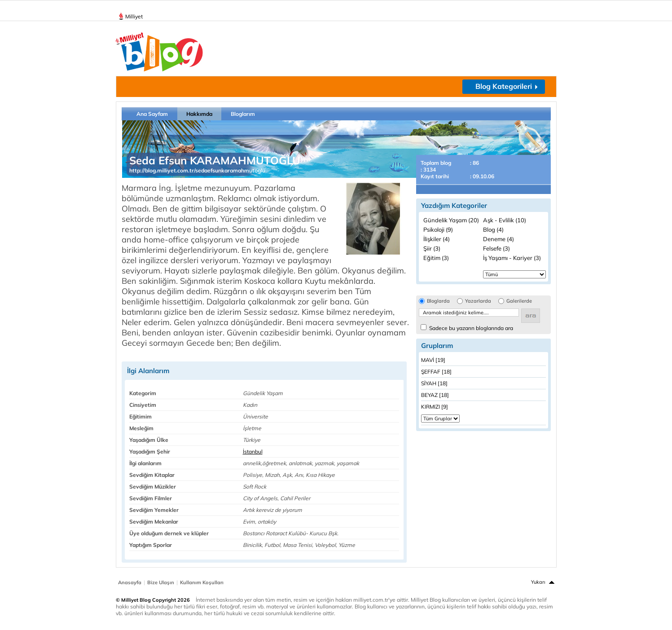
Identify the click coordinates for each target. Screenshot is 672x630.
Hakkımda (199, 114)
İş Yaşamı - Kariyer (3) (512, 258)
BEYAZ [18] (435, 395)
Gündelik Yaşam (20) (451, 220)
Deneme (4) (499, 239)
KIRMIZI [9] (435, 407)
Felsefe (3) (496, 248)
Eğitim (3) (436, 258)
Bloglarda (438, 301)
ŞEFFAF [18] (436, 372)
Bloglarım (243, 114)
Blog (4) (493, 229)
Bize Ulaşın (161, 582)
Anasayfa (130, 582)
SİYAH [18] (434, 383)
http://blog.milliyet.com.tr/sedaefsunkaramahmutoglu (197, 170)
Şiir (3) (432, 248)
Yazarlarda (478, 301)
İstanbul (253, 452)
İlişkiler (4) (437, 239)
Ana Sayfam (152, 114)
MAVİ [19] (433, 360)
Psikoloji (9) (438, 229)
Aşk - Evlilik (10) (505, 220)
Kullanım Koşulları (202, 582)
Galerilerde (519, 301)
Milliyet (130, 15)
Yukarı (538, 582)
